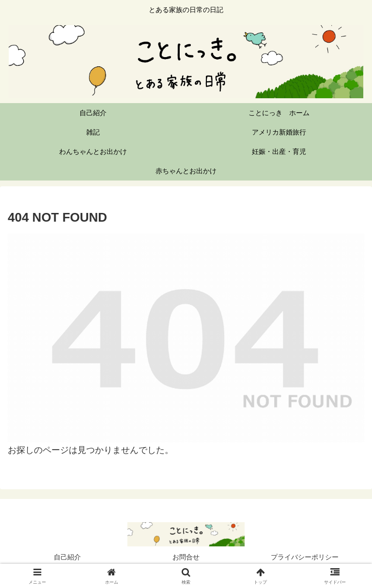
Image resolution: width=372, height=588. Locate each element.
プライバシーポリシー (305, 557)
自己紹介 (67, 557)
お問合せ (186, 557)
